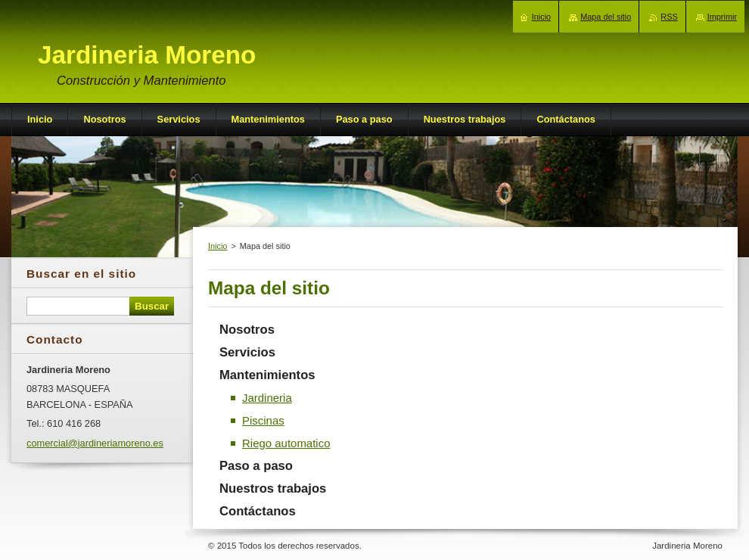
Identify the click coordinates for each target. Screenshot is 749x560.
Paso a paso (256, 466)
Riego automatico (286, 443)
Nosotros (247, 330)
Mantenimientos (267, 375)
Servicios (247, 352)
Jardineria (267, 398)
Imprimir (722, 17)
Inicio (218, 246)
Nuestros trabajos (273, 488)
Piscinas (263, 420)
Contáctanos (258, 511)
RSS (669, 17)
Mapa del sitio (606, 17)
